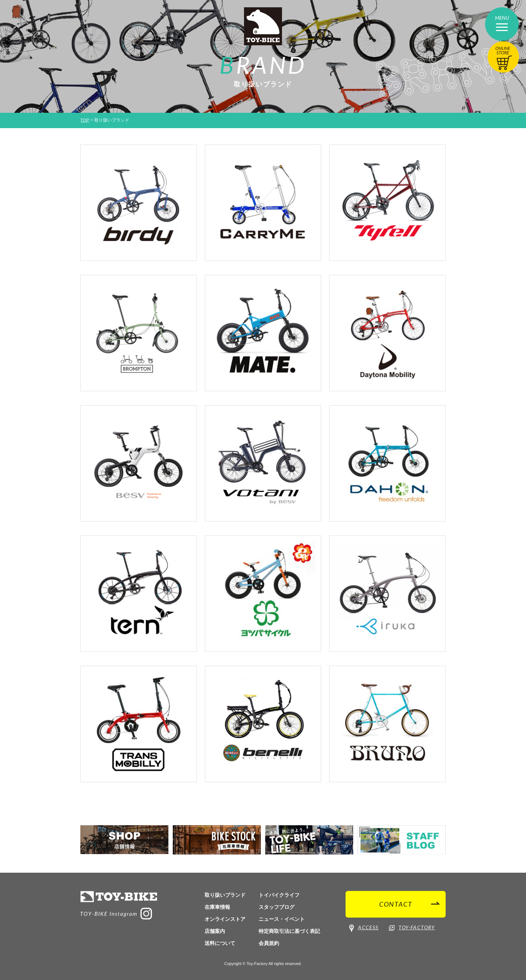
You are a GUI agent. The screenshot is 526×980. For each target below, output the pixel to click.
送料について (220, 943)
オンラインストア (225, 919)
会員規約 (269, 943)
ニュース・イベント (282, 919)
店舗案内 (215, 931)
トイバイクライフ (279, 895)
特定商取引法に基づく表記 (289, 931)
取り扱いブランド (225, 895)
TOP (85, 120)
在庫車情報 (217, 907)
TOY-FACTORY (412, 928)
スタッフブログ (277, 907)
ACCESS (364, 928)
